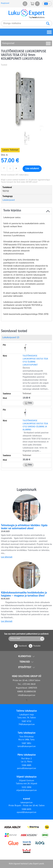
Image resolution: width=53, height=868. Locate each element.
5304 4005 (26, 766)
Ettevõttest (25, 667)
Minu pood (25, 4)
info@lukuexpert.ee (27, 695)
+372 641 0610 (29, 684)
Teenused (25, 662)
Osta (30, 403)
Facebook (23, 646)
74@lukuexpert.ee (27, 725)
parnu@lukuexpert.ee (27, 769)
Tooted (4, 65)
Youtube (37, 646)
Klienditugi (25, 656)
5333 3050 (26, 788)
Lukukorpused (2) (11, 338)
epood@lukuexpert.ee (27, 813)
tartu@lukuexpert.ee (27, 747)
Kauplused (5, 3)
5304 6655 (26, 809)
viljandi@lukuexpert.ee (27, 791)
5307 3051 (26, 744)
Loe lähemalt (7, 557)
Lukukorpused (9, 200)
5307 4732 (26, 722)
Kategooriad (8, 43)
